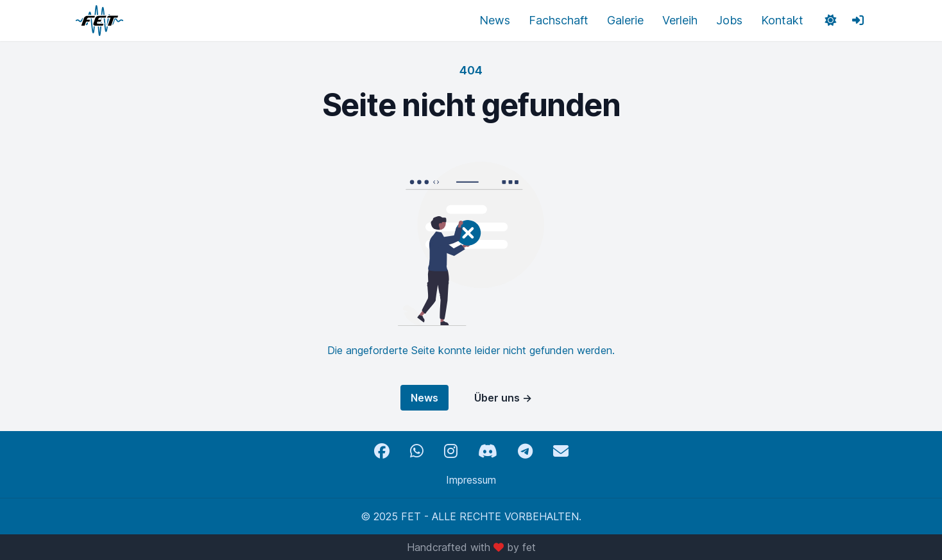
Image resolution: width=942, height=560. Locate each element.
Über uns (503, 398)
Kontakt (782, 20)
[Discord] (488, 451)
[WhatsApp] (417, 451)
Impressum (471, 480)
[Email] (561, 451)
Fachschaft (559, 20)
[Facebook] (382, 451)
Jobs (729, 20)
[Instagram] (451, 451)
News (495, 20)
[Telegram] (525, 451)
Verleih (680, 20)
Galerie (625, 20)
